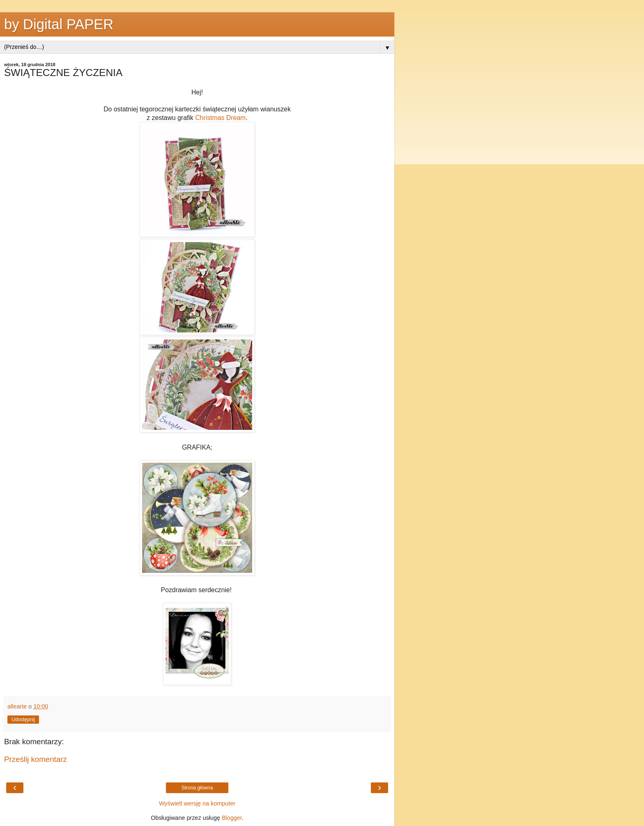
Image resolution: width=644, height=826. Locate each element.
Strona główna (197, 788)
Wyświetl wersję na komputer (197, 803)
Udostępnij (23, 720)
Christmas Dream (220, 118)
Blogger (232, 818)
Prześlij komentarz (36, 759)
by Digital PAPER (59, 24)
